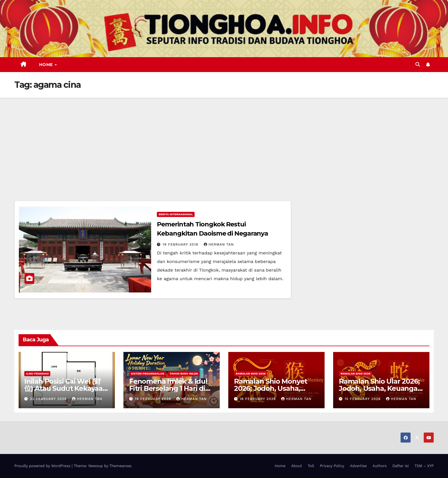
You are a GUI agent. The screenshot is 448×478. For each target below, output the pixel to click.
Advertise (358, 466)
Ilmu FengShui (37, 374)
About (297, 466)
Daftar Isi (400, 466)
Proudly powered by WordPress (43, 466)
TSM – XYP (424, 466)
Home (47, 65)
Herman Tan (219, 244)
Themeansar (120, 466)
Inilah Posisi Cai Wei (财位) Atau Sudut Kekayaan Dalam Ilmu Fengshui (66, 388)
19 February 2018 (181, 244)
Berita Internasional (176, 214)
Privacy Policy (332, 466)
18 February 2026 (259, 399)
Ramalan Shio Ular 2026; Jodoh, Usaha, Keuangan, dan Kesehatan (381, 388)
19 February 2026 (154, 399)
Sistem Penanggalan (148, 374)
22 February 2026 (49, 399)
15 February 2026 (363, 399)
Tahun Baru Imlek (184, 374)
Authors (380, 466)
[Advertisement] (224, 141)
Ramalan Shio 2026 (251, 374)
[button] (418, 64)
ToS (311, 466)
